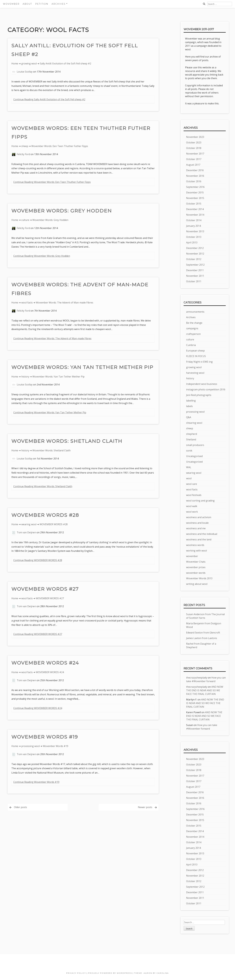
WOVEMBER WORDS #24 (45, 663)
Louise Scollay (25, 72)
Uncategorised (194, 456)
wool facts (27, 303)
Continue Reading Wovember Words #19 (36, 782)
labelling (191, 401)
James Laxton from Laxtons (202, 638)
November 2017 (195, 154)
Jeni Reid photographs (199, 395)
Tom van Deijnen (26, 532)
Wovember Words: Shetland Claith (67, 441)
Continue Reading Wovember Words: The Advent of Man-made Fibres (52, 338)
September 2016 (195, 187)
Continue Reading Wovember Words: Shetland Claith (43, 486)
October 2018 (194, 148)
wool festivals (194, 495)
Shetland (191, 439)
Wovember (11, 4)
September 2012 (195, 265)
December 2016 (195, 170)
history (25, 377)
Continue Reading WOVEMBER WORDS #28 (38, 560)
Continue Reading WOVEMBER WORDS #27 (38, 634)
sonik (189, 451)
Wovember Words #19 (45, 737)
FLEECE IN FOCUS (196, 356)
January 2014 (193, 226)
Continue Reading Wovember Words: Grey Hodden (42, 256)
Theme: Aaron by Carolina (151, 973)
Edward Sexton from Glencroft (203, 633)
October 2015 (194, 204)
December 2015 (195, 192)
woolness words (195, 545)
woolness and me (196, 528)
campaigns (192, 328)
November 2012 (195, 254)
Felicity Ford (23, 154)
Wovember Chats (196, 562)
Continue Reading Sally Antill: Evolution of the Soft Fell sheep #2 (49, 99)
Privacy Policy (76, 973)
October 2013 (194, 237)
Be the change (194, 323)
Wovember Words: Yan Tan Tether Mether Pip (82, 367)
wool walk (192, 506)
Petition (42, 4)
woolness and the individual (202, 534)
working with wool (196, 551)
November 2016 (195, 176)
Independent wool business (202, 384)
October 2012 (194, 259)
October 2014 (194, 220)
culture (25, 220)
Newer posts (145, 807)
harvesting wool (195, 373)
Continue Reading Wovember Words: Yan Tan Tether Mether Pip (50, 412)
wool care (192, 484)
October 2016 (194, 181)
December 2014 (195, 209)
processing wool (30, 746)
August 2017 (193, 165)
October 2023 (194, 142)
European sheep (195, 351)
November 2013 (195, 231)
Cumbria (191, 345)
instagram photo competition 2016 (206, 389)
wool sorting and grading (200, 501)
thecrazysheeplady (197, 678)
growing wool (29, 64)
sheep (25, 146)
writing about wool (197, 584)
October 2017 (194, 159)
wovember (192, 556)
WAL (189, 467)
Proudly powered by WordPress (110, 973)
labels (189, 406)
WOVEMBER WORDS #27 (45, 589)
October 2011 (194, 281)
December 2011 (195, 270)
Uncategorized (194, 462)
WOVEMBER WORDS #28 (45, 515)
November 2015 (195, 198)
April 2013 (192, 242)
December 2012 (195, 248)
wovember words (196, 573)
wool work (192, 512)
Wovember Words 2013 (199, 578)
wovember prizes (196, 567)
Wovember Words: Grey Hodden (62, 211)
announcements (195, 312)
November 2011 (195, 276)
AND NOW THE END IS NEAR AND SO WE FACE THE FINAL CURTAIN (205, 690)
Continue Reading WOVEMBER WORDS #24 (38, 708)
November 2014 (195, 215)
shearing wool (194, 423)
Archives (59, 4)
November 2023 (195, 137)
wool (189, 478)
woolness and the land (199, 539)
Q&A (189, 417)
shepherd (192, 434)
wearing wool (29, 524)
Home (15, 64)
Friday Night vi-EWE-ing (199, 362)
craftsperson (193, 334)
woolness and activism (199, 517)
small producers (195, 445)
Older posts (20, 807)
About (27, 4)
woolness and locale (197, 523)
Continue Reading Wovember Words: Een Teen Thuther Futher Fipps (52, 182)
